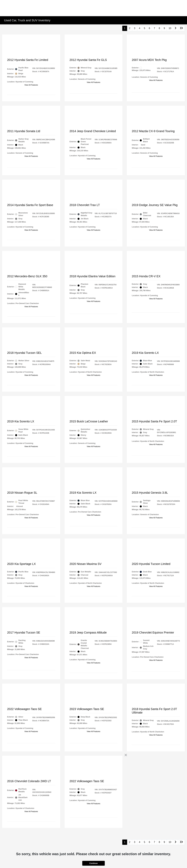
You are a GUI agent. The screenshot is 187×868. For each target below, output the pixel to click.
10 (170, 28)
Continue (93, 863)
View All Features (31, 85)
